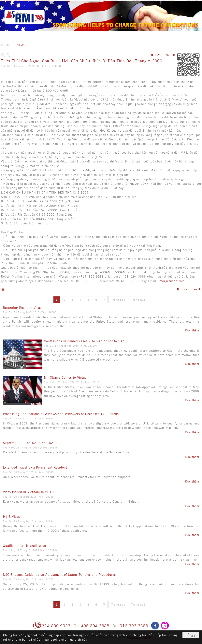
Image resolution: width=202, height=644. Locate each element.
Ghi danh (158, 4)
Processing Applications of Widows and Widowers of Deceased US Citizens (61, 414)
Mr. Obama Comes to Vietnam (67, 377)
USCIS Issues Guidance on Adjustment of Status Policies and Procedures (59, 574)
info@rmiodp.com (172, 281)
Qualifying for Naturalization (25, 545)
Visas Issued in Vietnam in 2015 (28, 492)
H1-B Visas (11, 516)
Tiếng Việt (191, 4)
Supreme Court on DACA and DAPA (30, 443)
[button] (119, 11)
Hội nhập (174, 4)
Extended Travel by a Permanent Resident (35, 467)
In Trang (3, 289)
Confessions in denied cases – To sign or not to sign (84, 341)
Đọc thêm (192, 330)
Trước (158, 55)
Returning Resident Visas (22, 307)
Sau (169, 55)
